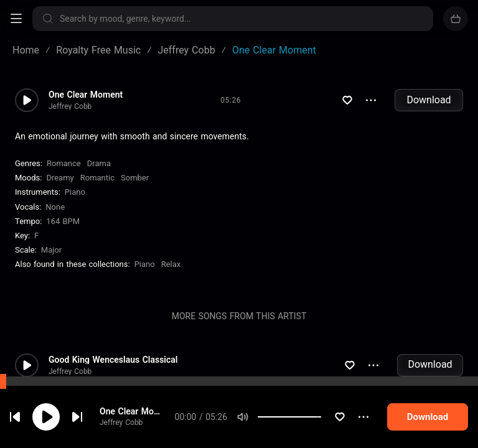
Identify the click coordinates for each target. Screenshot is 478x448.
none (55, 207)
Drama (99, 163)
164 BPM (63, 221)
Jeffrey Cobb (70, 106)
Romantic (97, 178)
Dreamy (60, 178)
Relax (171, 264)
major (51, 250)
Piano (75, 192)
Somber (135, 178)
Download (429, 100)
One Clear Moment (86, 95)
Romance (64, 163)
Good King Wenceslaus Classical (113, 360)
